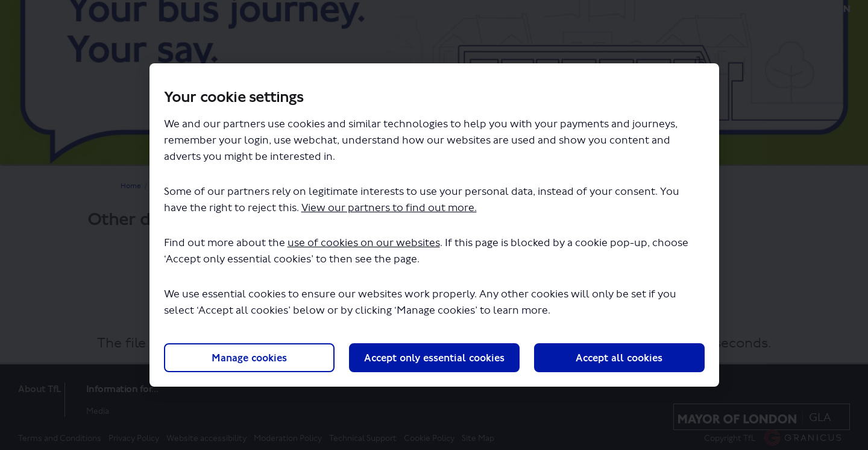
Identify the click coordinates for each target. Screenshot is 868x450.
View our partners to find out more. (389, 208)
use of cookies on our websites (364, 243)
